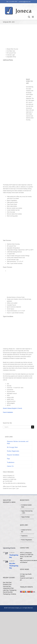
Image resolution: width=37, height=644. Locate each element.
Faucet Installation (8, 412)
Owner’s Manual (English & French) (12, 408)
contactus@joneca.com (25, 2)
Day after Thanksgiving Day (14, 566)
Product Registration (27, 540)
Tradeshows (24, 536)
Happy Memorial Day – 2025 (27, 512)
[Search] (33, 427)
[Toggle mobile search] (29, 17)
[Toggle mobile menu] (33, 17)
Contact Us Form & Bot (26, 531)
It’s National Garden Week (26, 506)
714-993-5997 (28, 557)
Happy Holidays (25, 517)
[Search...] (17, 427)
